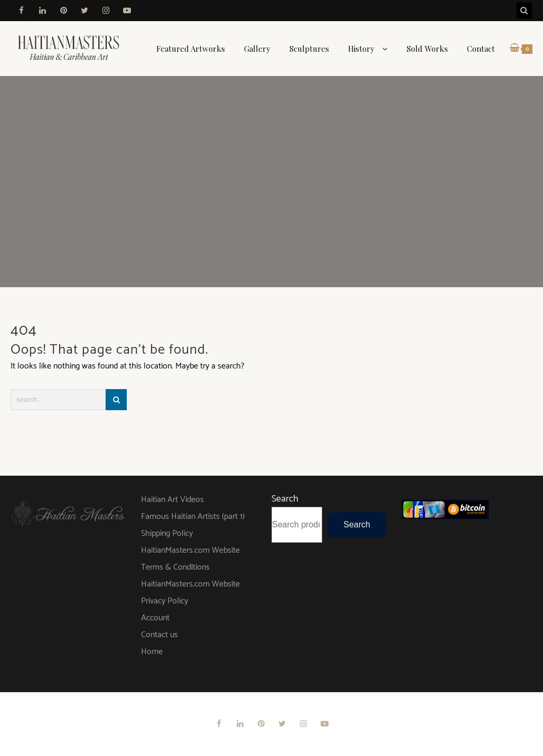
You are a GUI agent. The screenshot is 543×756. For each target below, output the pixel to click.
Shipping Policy (167, 533)
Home (152, 652)
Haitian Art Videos (172, 500)
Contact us (160, 635)
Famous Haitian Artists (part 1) (193, 517)
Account (155, 618)
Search (285, 499)
